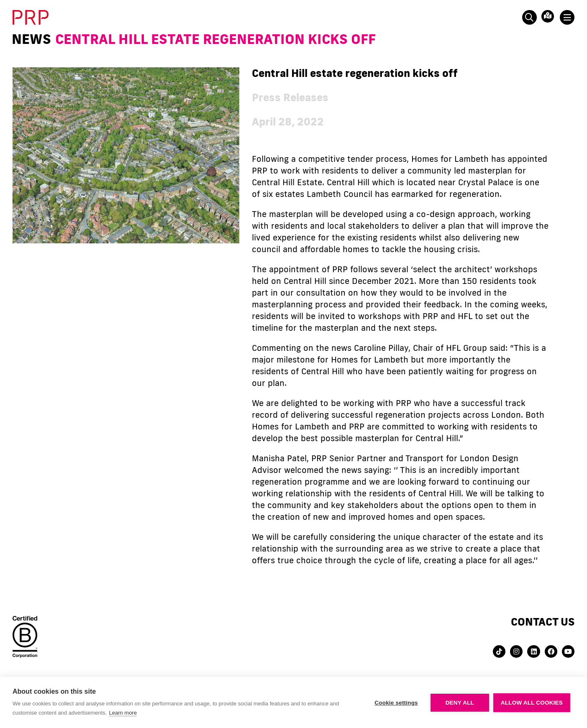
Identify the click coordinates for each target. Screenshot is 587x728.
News (31, 39)
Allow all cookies (532, 703)
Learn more (123, 713)
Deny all (460, 703)
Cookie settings (396, 703)
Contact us (543, 622)
